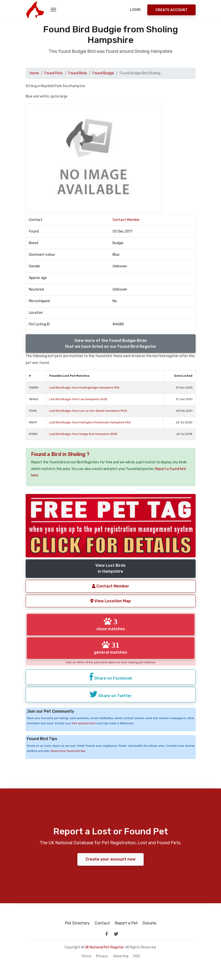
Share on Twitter (111, 694)
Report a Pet (126, 923)
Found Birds (78, 73)
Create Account (171, 10)
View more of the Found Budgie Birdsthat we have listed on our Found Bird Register (111, 343)
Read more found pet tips (68, 751)
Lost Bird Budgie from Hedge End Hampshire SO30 (83, 434)
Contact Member (126, 220)
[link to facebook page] (107, 934)
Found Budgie (103, 73)
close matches (111, 624)
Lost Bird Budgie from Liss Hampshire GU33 (78, 399)
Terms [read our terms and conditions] (86, 956)
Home (34, 73)
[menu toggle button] (53, 10)
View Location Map (111, 601)
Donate (149, 923)
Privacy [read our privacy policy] (102, 956)
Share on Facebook (111, 677)
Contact (102, 923)
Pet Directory (77, 923)
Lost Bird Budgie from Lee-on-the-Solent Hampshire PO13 (88, 411)
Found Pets (54, 73)
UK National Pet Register (104, 947)
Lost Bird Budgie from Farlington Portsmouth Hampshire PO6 (90, 422)
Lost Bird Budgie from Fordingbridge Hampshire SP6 (84, 388)
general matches (110, 648)
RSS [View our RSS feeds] (137, 956)
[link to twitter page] (116, 934)
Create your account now (110, 859)
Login (135, 10)
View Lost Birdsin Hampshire (110, 568)
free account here (84, 723)
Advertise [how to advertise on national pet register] (121, 956)
